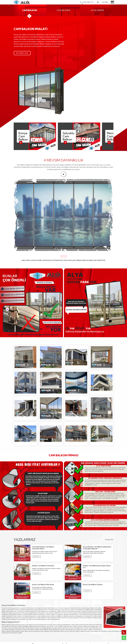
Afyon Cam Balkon (71, 610)
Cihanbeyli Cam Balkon (72, 622)
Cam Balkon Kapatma (46, 610)
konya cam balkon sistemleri (89, 568)
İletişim (105, 2)
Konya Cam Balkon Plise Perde (36, 543)
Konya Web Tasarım (98, 639)
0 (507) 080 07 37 (87, 2)
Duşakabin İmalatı (45, 616)
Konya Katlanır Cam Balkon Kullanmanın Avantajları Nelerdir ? (88, 507)
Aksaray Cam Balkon (71, 613)
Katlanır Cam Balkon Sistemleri (36, 524)
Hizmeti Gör (22, 54)
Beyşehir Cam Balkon (71, 619)
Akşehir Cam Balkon (71, 616)
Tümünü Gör (109, 490)
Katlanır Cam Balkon (46, 613)
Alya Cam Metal (98, 636)
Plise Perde (43, 619)
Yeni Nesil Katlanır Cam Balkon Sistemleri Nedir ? (36, 507)
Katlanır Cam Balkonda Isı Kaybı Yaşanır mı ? (87, 526)
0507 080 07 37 (101, 617)
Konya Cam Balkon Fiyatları (86, 541)
